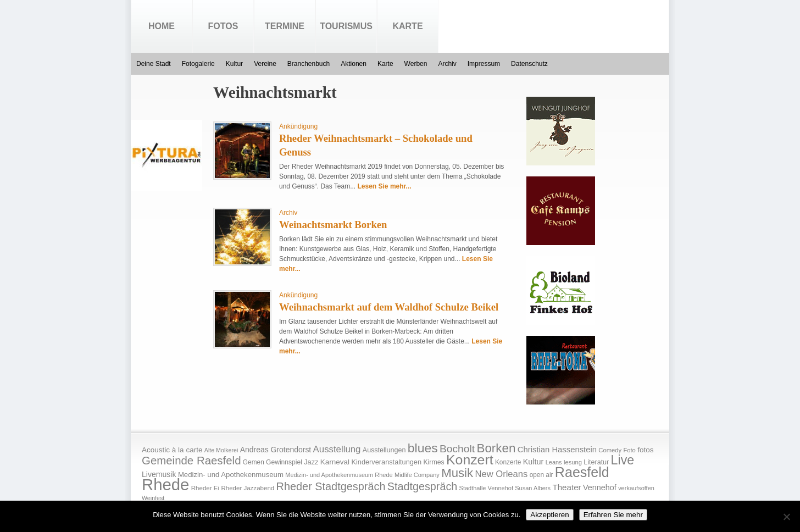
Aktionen (354, 64)
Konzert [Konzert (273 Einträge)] (470, 460)
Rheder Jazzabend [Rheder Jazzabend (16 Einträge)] (248, 488)
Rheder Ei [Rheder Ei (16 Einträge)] (205, 488)
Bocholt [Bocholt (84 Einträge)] (457, 449)
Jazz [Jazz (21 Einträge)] (311, 462)
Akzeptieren (549, 515)
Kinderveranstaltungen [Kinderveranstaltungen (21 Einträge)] (386, 462)
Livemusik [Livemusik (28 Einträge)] (159, 474)
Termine (285, 26)
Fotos (223, 26)
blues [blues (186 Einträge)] (423, 448)
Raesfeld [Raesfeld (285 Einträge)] (582, 472)
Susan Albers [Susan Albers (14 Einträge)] (533, 488)
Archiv (447, 64)
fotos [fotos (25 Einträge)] (645, 450)
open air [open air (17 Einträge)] (541, 475)
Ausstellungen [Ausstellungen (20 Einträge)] (384, 450)
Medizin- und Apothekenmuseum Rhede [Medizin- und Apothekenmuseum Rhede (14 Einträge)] (339, 475)
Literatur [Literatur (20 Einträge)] (596, 462)
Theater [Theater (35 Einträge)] (566, 487)
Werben (416, 64)
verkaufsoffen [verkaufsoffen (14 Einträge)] (636, 488)
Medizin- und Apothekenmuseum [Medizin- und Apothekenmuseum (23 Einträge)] (231, 475)
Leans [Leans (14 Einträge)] (554, 462)
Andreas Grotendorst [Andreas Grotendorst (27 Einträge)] (276, 450)
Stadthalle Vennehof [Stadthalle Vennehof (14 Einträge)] (486, 488)
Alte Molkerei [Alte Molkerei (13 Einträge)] (221, 450)
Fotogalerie (198, 64)
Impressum (484, 64)
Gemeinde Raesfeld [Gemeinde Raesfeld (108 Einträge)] (191, 461)
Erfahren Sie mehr (613, 515)
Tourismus (346, 26)
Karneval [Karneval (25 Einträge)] (335, 462)
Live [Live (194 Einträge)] (623, 460)
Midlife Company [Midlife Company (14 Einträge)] (417, 475)
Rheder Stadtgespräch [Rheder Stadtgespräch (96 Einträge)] (331, 486)
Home (162, 26)
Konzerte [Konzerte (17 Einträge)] (508, 462)
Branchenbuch (309, 64)
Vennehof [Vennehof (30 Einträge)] (600, 487)
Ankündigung (298, 126)
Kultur (234, 64)
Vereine (265, 64)
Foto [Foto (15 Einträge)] (629, 450)
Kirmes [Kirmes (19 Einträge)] (434, 462)
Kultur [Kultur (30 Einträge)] (534, 462)
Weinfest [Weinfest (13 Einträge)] (153, 498)
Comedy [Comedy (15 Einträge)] (610, 450)
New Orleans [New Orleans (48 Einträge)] (501, 474)
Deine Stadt (154, 64)
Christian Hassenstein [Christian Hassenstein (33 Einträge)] (557, 450)
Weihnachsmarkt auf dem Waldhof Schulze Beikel (389, 307)
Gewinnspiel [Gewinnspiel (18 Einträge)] (284, 462)
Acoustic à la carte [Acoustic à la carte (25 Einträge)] (172, 450)
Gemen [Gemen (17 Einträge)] (254, 462)
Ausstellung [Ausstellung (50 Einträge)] (337, 449)
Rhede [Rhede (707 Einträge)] (165, 484)
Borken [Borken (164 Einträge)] (496, 448)
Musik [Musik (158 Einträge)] (457, 473)
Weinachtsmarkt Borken (333, 225)
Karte (407, 26)
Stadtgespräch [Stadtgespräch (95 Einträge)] (422, 486)
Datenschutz (529, 64)
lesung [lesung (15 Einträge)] (573, 462)
